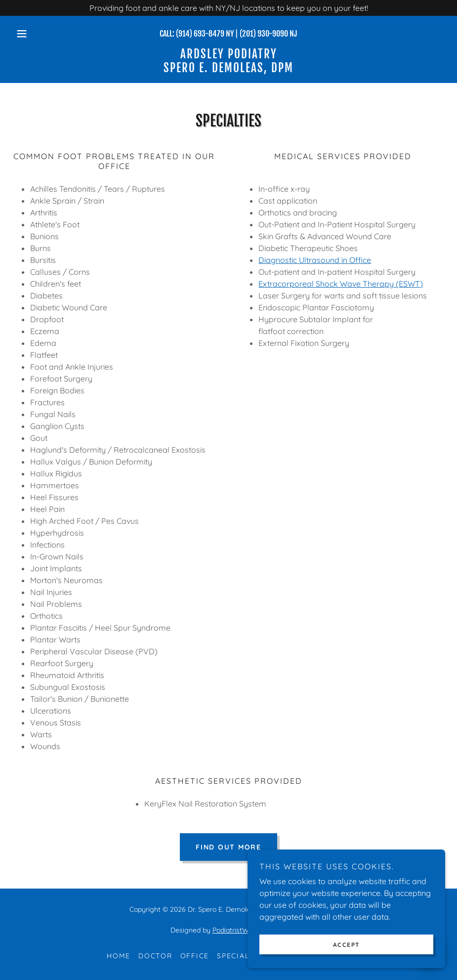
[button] (44, 34)
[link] (228, 69)
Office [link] (195, 956)
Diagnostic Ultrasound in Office (315, 260)
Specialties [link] (241, 956)
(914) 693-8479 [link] (200, 34)
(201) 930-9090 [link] (264, 34)
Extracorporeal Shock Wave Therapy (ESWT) (341, 284)
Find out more (228, 847)
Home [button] (119, 956)
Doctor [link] (155, 956)
